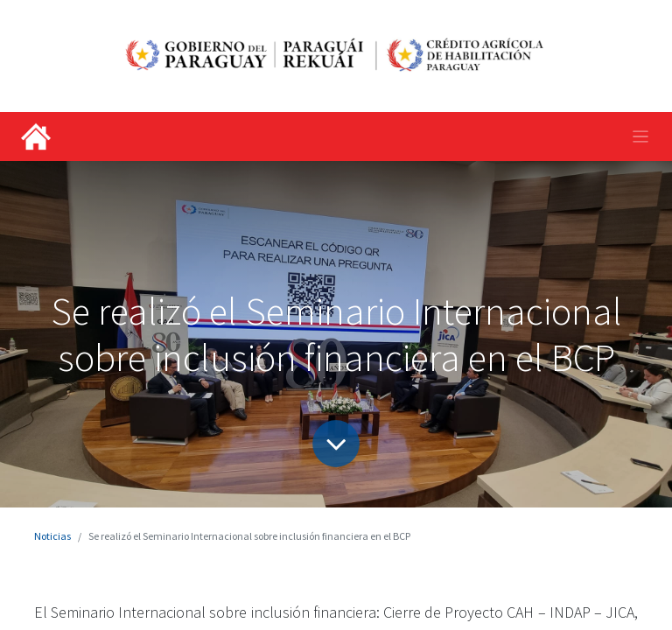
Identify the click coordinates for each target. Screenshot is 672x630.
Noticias (52, 536)
